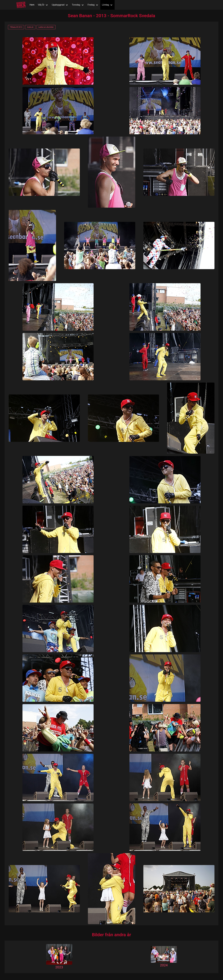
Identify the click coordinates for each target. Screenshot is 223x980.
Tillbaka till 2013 (16, 27)
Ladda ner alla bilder (46, 27)
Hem (32, 5)
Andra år (30, 27)
